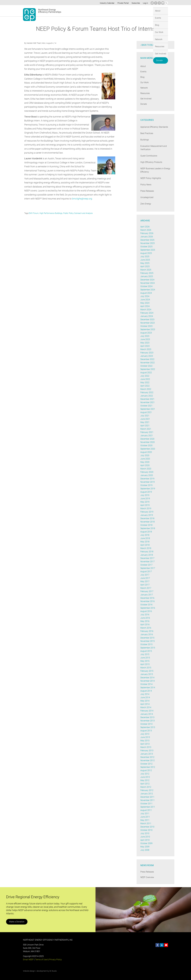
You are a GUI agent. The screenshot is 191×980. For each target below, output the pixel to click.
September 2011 (148, 807)
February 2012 (147, 790)
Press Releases (147, 191)
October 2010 (146, 830)
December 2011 (147, 797)
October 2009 (146, 843)
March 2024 (146, 310)
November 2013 (148, 721)
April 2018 (145, 545)
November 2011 (148, 800)
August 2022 (146, 373)
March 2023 (146, 349)
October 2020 (146, 445)
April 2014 (145, 704)
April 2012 (145, 784)
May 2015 (145, 661)
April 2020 (145, 465)
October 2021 (146, 406)
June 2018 (145, 538)
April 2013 (145, 744)
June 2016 (145, 618)
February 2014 (147, 711)
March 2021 (146, 429)
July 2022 (145, 376)
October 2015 (146, 644)
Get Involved (148, 11)
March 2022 (146, 389)
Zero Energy (146, 204)
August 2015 (146, 651)
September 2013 (148, 727)
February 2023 (147, 353)
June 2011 (145, 817)
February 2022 (147, 392)
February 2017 (147, 591)
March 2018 (146, 548)
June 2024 (145, 300)
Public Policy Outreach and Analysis (78, 213)
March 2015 (146, 668)
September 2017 (148, 568)
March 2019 (146, 508)
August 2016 (146, 611)
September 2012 (148, 767)
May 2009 (145, 847)
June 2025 (145, 260)
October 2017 (146, 565)
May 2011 (145, 820)
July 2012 (145, 774)
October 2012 (146, 764)
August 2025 (146, 253)
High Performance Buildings (51, 213)
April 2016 (145, 625)
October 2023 (146, 326)
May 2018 (145, 542)
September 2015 (148, 648)
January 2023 (146, 356)
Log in (145, 3)
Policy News (146, 185)
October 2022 (146, 366)
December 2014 (147, 678)
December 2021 (147, 399)
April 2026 (145, 227)
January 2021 (146, 436)
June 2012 (145, 777)
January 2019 (146, 515)
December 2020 (147, 439)
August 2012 (146, 770)
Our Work (110, 11)
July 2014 (145, 694)
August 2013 (146, 731)
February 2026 (147, 233)
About (82, 11)
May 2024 (145, 303)
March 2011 (146, 823)
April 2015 (145, 664)
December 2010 (147, 827)
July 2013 (145, 734)
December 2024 (147, 280)
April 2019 (145, 505)
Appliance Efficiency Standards (154, 127)
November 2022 (148, 363)
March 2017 (146, 588)
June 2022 (145, 379)
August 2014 (146, 691)
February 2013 (147, 751)
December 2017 (147, 558)
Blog (100, 11)
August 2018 (146, 532)
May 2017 (145, 581)
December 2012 (147, 757)
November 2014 (148, 681)
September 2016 (148, 608)
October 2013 (146, 724)
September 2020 (148, 449)
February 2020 (147, 472)
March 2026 (146, 230)
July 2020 (145, 455)
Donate (162, 10)
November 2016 (148, 601)
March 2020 (146, 469)
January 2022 (146, 396)
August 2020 (146, 452)
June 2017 (145, 578)
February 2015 (147, 671)
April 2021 (145, 426)
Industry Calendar (106, 3)
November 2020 (148, 442)
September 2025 (148, 250)
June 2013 (145, 737)
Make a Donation (17, 922)
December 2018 (147, 518)
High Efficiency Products (151, 162)
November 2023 (148, 323)
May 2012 (145, 780)
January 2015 (146, 674)
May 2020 (145, 462)
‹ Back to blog (148, 45)
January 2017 (146, 595)
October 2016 (146, 605)
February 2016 (147, 631)
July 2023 (145, 336)
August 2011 (146, 810)
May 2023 (145, 343)
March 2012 (146, 787)
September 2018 (148, 528)
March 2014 (146, 707)
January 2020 (146, 475)
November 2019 (148, 482)
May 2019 (145, 502)
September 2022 (148, 369)
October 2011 (146, 804)
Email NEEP (28, 960)
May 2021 (145, 422)
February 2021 (147, 432)
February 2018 (147, 552)
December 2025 (147, 240)
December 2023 (147, 320)
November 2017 (148, 562)
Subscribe (135, 3)
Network (122, 11)
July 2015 (145, 654)
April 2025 (145, 266)
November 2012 (148, 760)
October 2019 (146, 485)
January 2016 (146, 634)
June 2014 (145, 697)
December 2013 (147, 717)
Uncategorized (147, 197)
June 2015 (145, 658)
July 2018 (145, 535)
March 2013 (146, 747)
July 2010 (145, 833)
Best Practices (147, 133)
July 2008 (145, 850)
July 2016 (145, 615)
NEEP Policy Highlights (151, 178)
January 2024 (146, 316)
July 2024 (145, 296)
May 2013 (145, 741)
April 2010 (145, 840)
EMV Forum (34, 213)
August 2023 (146, 333)
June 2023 (145, 339)
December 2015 (147, 638)
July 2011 (145, 814)
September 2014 (148, 688)
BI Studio (53, 971)
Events (91, 11)
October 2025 (146, 247)
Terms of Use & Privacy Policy (48, 960)
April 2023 (145, 346)
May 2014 (145, 701)
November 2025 (148, 243)
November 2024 (148, 283)
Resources (134, 11)
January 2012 (146, 794)
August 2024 (146, 293)
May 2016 (145, 621)
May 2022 (145, 382)
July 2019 (145, 495)
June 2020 (145, 459)
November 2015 (148, 641)
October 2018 (146, 525)
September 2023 (148, 329)
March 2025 (146, 270)
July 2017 (145, 575)
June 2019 (145, 499)
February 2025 (147, 273)
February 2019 (147, 512)
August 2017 (146, 571)
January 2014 (146, 714)
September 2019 (148, 489)
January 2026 (146, 237)
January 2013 (146, 754)
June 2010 (145, 837)
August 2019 (146, 492)
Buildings (144, 140)
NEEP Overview (147, 877)
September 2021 (148, 409)
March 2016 (146, 628)
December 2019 (147, 479)
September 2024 (148, 290)
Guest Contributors (149, 156)
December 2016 (147, 598)
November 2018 (148, 522)
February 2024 (147, 313)
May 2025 (145, 263)
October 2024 (146, 286)
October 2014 (146, 684)
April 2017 (145, 585)
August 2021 (146, 412)
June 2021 (145, 419)
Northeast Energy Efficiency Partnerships (50, 11)
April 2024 (145, 306)
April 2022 (145, 386)
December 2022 (147, 359)
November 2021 (148, 402)
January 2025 (146, 276)
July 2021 (145, 416)
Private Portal (122, 3)
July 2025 (145, 257)
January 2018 (146, 555)
